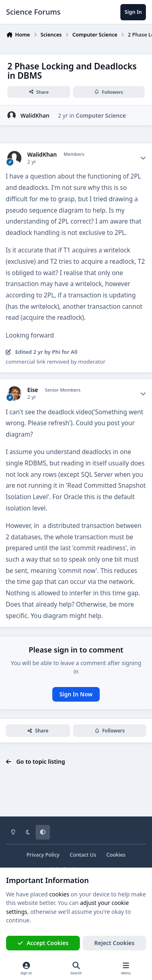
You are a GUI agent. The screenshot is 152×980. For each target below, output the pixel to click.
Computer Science (101, 115)
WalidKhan (35, 115)
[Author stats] (143, 158)
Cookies (116, 855)
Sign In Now (76, 694)
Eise (33, 390)
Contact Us (83, 855)
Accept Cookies (43, 943)
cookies (59, 894)
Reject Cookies (115, 943)
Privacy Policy (43, 855)
